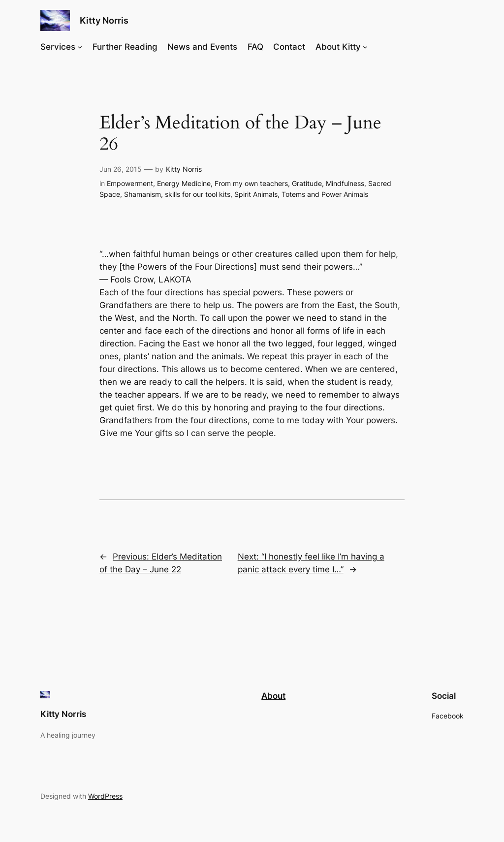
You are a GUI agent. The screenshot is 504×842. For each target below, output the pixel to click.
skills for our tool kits (198, 194)
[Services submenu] (80, 47)
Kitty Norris (104, 20)
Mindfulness (345, 183)
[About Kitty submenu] (365, 47)
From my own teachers (251, 183)
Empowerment (130, 183)
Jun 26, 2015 (121, 169)
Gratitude (307, 183)
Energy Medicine (184, 183)
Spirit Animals (256, 194)
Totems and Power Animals (325, 194)
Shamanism (142, 194)
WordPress (105, 796)
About (273, 696)
